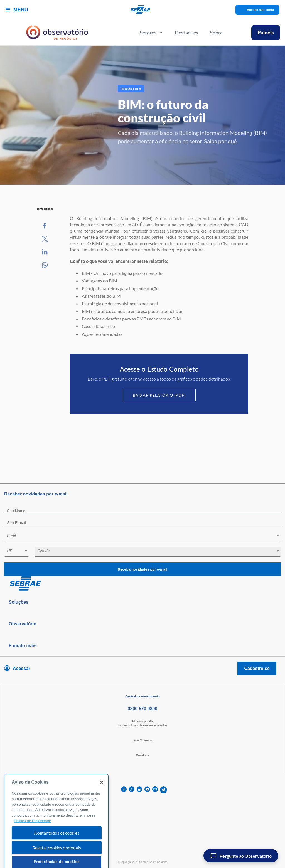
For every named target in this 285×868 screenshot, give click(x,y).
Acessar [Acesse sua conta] (21, 668)
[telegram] (164, 790)
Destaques (186, 33)
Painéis (266, 33)
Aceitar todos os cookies (57, 846)
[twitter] (132, 790)
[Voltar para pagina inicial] (142, 584)
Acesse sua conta (260, 10)
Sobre (216, 33)
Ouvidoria (143, 755)
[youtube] (147, 790)
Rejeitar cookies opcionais (57, 861)
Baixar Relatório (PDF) (159, 395)
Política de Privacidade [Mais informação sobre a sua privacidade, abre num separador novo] (32, 834)
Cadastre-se (257, 668)
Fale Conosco (142, 740)
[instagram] (155, 790)
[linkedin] (139, 790)
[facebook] (124, 790)
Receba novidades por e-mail (142, 569)
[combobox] (142, 537)
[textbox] (145, 536)
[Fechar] (102, 796)
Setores (151, 33)
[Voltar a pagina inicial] (143, 10)
